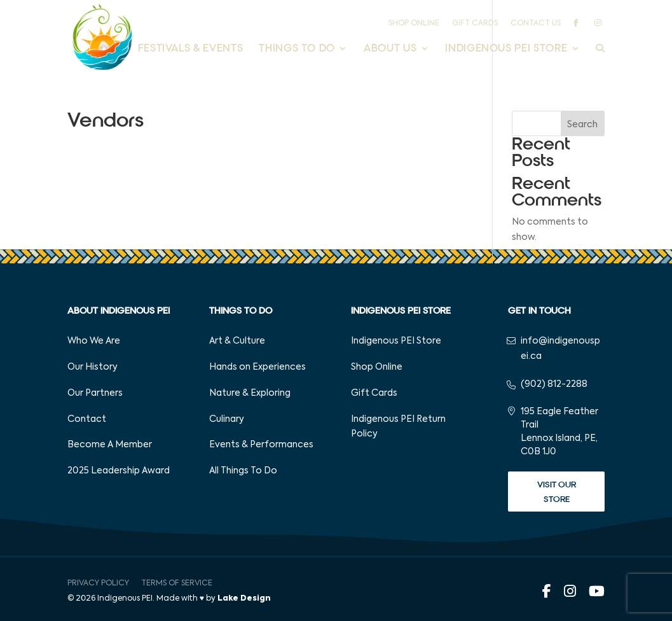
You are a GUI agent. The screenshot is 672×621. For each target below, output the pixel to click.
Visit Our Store (557, 492)
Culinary (227, 419)
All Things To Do (243, 471)
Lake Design (244, 599)
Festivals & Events (191, 49)
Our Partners (95, 393)
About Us (390, 49)
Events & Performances (261, 445)
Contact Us (536, 24)
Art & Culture (237, 341)
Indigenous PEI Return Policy (398, 427)
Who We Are (94, 341)
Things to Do (297, 49)
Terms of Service (177, 583)
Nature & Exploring (250, 393)
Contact (87, 419)
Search (582, 125)
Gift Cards (475, 24)
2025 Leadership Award (119, 471)
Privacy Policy (98, 583)
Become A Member (110, 445)
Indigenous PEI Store (506, 49)
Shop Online (414, 24)
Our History (93, 367)
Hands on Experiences (257, 367)
